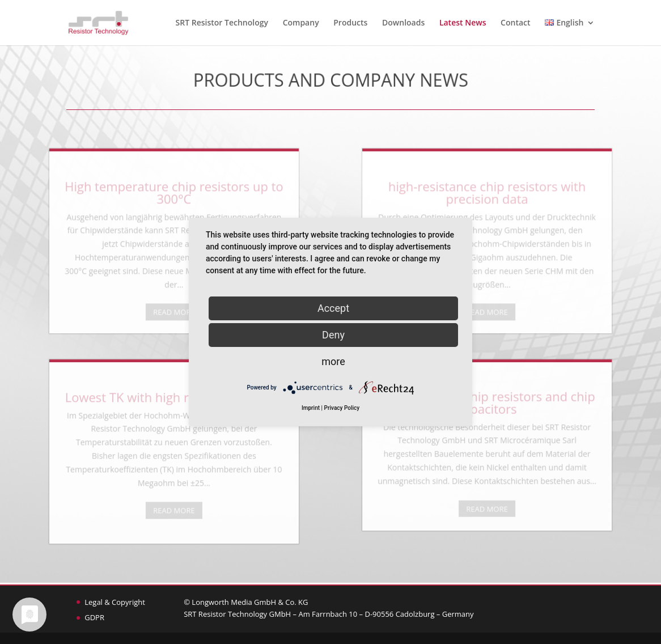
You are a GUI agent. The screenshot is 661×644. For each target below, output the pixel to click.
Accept (333, 308)
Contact (515, 23)
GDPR (94, 617)
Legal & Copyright (115, 602)
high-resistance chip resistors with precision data (546, 197)
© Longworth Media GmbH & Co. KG (246, 602)
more (333, 361)
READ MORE (115, 317)
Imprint (311, 408)
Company (301, 23)
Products (350, 23)
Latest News (463, 23)
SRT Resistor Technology (222, 23)
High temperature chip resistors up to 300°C (115, 197)
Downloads (403, 23)
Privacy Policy (342, 408)
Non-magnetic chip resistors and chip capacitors (546, 407)
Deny (333, 335)
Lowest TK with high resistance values (115, 402)
